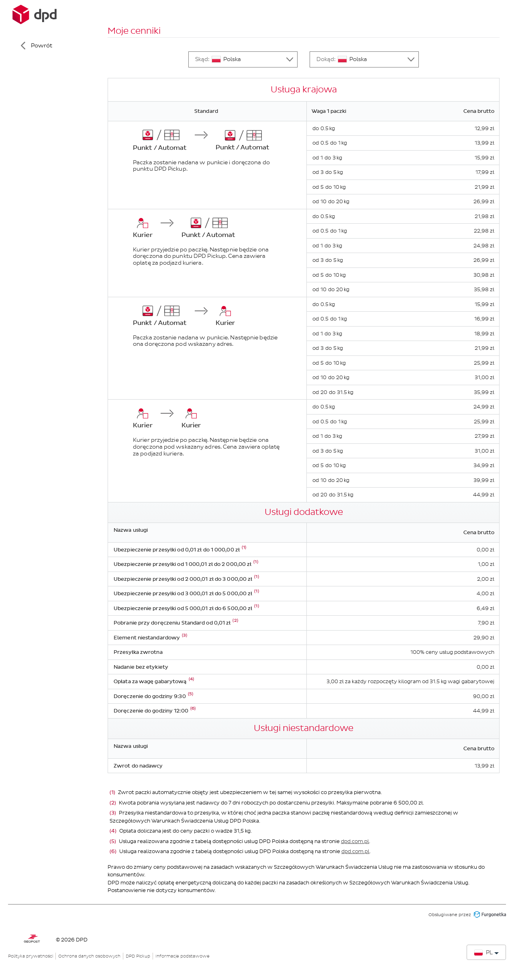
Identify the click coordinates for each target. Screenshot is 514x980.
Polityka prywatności (31, 956)
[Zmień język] (486, 952)
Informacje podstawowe (183, 956)
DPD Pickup (138, 956)
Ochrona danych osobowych (89, 956)
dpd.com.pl (355, 841)
